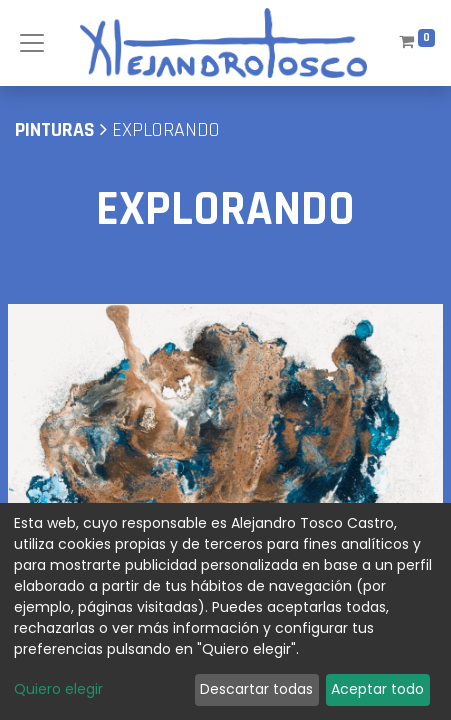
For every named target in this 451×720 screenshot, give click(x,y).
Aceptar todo (377, 689)
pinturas (55, 130)
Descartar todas (256, 689)
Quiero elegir (58, 689)
